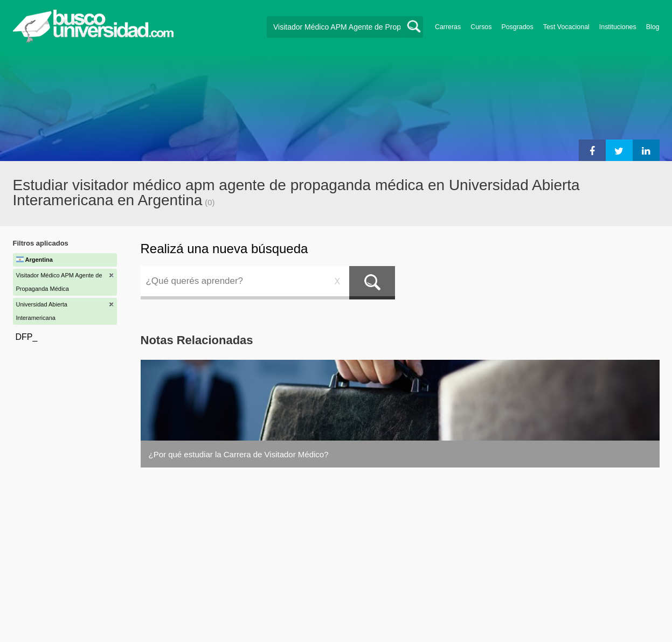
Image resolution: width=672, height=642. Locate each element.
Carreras (448, 27)
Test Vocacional (566, 27)
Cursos (481, 27)
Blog (653, 27)
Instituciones (618, 27)
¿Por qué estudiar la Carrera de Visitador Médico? (239, 454)
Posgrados (517, 27)
